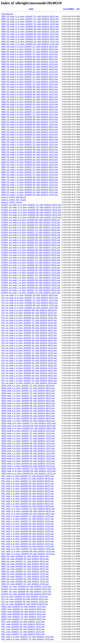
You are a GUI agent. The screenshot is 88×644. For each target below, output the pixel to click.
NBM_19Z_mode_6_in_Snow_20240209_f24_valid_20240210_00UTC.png (29, 97)
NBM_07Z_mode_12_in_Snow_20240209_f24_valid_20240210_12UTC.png (30, 41)
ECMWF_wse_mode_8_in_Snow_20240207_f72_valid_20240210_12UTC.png (31, 232)
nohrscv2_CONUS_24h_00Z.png (14, 197)
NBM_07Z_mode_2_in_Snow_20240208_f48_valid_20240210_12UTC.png (29, 152)
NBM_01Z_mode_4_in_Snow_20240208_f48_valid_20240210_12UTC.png (29, 124)
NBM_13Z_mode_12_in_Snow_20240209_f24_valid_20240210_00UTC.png (30, 39)
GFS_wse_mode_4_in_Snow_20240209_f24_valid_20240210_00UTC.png (29, 345)
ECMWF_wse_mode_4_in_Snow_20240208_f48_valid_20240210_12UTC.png (31, 252)
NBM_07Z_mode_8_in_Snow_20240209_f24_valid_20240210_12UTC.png (29, 72)
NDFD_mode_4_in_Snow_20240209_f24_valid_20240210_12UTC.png (28, 461)
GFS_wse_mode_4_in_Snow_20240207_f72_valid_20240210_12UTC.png (29, 353)
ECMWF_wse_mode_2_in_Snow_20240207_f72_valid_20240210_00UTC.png (31, 275)
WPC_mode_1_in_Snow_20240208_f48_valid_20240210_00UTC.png (27, 494)
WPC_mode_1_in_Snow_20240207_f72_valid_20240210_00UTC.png (27, 481)
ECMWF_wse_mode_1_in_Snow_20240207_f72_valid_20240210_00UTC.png (31, 290)
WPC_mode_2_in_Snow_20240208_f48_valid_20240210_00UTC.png (27, 491)
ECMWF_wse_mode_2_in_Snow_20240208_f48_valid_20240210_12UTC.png (31, 267)
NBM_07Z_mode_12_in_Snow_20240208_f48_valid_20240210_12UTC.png (30, 31)
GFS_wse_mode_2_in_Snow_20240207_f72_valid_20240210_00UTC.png (29, 365)
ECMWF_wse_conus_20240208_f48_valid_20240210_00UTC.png (26, 594)
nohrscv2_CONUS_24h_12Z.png (14, 200)
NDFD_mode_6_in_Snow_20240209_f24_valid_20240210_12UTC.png (28, 458)
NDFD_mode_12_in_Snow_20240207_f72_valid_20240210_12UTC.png (28, 468)
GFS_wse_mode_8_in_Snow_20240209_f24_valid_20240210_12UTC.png (29, 318)
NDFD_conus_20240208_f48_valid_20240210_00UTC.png (23, 614)
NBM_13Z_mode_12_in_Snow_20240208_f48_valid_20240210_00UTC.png (30, 29)
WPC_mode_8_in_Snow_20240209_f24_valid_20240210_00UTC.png (27, 496)
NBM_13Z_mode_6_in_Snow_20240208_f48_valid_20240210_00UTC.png (29, 89)
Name (31, 9)
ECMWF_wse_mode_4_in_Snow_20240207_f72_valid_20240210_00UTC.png (31, 260)
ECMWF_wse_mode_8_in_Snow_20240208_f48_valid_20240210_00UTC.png (31, 220)
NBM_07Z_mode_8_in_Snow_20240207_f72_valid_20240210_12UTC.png (29, 52)
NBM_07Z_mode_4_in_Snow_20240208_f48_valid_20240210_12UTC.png (29, 122)
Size (78, 9)
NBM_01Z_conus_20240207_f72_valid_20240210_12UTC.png (25, 584)
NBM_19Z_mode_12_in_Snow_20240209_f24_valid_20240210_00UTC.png (30, 36)
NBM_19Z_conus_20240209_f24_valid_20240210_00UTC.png (25, 556)
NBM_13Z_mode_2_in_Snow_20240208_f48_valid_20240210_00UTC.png (29, 149)
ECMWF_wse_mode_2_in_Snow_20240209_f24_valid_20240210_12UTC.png (31, 273)
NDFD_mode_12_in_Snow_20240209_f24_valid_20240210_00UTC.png (28, 428)
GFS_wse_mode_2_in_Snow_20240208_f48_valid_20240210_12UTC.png (29, 358)
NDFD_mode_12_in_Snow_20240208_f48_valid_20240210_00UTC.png (28, 426)
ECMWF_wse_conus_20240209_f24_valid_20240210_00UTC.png (26, 589)
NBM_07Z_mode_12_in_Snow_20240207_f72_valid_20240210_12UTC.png (30, 21)
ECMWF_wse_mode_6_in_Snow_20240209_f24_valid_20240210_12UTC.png (31, 242)
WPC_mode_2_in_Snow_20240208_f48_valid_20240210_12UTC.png (27, 531)
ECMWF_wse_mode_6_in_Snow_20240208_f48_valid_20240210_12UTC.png (31, 237)
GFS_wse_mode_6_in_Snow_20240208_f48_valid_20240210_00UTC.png (29, 325)
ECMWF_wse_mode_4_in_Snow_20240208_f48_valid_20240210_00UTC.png (31, 250)
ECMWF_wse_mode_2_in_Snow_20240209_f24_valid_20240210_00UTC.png (31, 270)
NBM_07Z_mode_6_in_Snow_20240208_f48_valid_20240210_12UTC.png (29, 92)
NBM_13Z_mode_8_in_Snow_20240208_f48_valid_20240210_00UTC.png (29, 59)
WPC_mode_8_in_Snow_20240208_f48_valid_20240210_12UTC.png (27, 524)
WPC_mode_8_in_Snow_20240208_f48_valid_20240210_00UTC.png (27, 483)
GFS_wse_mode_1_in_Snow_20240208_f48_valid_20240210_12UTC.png (29, 373)
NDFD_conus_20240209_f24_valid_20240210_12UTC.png (23, 607)
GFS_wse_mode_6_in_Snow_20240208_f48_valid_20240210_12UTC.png (29, 328)
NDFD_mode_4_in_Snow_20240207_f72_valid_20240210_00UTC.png (28, 391)
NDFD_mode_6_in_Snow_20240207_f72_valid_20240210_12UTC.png (28, 433)
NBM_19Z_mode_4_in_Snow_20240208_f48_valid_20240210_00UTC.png (29, 117)
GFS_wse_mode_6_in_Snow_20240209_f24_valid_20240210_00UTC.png (29, 330)
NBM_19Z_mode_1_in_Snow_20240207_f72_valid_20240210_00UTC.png (29, 167)
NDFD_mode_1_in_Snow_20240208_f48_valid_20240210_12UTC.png (28, 453)
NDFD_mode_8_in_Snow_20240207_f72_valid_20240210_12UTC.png (28, 431)
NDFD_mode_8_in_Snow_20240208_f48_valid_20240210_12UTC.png (28, 443)
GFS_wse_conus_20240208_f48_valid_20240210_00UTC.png (24, 604)
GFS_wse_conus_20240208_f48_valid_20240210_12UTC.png (24, 601)
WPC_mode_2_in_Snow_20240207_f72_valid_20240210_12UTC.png (27, 519)
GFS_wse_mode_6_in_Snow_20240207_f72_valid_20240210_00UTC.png (29, 335)
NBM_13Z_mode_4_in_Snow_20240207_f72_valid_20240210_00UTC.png (29, 109)
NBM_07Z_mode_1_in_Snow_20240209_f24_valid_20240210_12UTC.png (29, 192)
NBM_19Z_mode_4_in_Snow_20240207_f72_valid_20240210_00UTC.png (29, 107)
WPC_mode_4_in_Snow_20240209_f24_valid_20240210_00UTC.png (27, 501)
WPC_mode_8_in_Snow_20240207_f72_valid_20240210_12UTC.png (27, 637)
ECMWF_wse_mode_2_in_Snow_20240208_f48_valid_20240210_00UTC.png (31, 265)
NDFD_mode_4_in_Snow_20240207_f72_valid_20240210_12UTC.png (28, 436)
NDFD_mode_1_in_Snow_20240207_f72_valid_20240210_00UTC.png (28, 396)
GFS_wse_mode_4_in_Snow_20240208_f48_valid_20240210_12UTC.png (29, 343)
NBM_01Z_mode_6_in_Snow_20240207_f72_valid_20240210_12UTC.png (29, 84)
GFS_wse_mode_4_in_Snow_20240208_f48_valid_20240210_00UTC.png (29, 340)
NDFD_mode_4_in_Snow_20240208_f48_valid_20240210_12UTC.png (28, 448)
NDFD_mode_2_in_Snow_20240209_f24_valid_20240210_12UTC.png (28, 463)
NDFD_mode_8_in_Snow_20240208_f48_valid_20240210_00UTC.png (28, 398)
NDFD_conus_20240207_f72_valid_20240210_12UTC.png (23, 617)
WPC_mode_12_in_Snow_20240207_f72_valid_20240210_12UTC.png (28, 549)
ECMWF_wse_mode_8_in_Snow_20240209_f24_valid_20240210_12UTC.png (31, 227)
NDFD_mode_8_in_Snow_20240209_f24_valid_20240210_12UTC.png (28, 456)
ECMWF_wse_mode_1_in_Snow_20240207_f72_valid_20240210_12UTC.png (31, 293)
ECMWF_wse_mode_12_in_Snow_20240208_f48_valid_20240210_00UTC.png (31, 210)
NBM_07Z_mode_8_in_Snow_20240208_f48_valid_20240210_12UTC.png (29, 62)
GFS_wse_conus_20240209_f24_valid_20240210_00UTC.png (24, 599)
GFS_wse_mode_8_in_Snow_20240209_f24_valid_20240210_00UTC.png (29, 315)
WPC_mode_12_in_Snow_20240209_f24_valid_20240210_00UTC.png (28, 514)
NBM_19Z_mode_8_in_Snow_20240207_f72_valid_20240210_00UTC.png (29, 47)
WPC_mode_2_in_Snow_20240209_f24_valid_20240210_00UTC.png (27, 504)
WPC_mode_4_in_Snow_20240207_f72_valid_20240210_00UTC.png (27, 476)
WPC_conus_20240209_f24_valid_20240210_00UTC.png (23, 624)
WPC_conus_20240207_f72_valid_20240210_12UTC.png (23, 632)
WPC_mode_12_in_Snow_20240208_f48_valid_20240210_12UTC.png (28, 551)
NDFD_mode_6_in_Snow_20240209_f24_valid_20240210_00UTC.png (28, 413)
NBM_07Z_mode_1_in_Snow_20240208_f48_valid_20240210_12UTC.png (29, 182)
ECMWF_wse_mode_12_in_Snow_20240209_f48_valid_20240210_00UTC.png (31, 215)
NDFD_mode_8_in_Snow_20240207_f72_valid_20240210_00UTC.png (28, 386)
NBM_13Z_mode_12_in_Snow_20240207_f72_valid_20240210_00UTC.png (30, 19)
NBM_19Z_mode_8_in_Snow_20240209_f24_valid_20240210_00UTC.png (29, 67)
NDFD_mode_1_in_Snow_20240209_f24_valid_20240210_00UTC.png (28, 421)
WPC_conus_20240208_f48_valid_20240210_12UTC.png (23, 627)
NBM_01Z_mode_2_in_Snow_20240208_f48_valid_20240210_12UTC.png (29, 154)
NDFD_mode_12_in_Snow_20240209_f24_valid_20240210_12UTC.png (28, 473)
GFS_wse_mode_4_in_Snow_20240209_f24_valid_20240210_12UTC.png (29, 348)
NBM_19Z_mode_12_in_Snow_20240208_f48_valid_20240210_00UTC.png (30, 26)
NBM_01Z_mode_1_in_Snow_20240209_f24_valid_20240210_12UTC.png (29, 195)
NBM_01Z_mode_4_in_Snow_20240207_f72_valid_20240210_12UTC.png (29, 114)
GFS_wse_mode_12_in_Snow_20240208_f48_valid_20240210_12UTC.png (29, 305)
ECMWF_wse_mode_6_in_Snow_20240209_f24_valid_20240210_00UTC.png (31, 240)
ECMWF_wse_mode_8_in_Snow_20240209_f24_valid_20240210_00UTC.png (31, 225)
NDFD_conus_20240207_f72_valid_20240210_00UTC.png (23, 619)
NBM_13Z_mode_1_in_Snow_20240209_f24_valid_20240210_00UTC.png (29, 190)
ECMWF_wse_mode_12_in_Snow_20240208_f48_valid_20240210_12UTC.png (31, 212)
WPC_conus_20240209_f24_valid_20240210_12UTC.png (23, 622)
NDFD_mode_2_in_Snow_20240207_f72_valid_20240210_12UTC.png (28, 438)
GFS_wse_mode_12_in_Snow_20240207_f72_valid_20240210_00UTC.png (29, 298)
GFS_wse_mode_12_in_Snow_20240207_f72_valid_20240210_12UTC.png (29, 300)
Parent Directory (7, 14)
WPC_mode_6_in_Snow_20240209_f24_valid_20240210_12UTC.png (27, 539)
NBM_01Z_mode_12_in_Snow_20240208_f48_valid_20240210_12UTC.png (30, 34)
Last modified (69, 9)
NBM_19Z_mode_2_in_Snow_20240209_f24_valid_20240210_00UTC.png (29, 157)
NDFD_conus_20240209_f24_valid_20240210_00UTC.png (23, 609)
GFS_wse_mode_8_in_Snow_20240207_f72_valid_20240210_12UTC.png (29, 323)
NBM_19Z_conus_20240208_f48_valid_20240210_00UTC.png (25, 559)
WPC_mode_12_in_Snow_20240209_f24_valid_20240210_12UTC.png (28, 554)
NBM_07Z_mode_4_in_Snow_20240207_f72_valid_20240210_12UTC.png (29, 112)
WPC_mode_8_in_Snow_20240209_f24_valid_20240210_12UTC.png (27, 536)
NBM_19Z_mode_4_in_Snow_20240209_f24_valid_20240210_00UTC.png (29, 127)
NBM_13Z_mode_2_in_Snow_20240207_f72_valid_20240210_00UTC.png (29, 139)
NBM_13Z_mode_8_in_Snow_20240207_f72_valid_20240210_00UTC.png (29, 49)
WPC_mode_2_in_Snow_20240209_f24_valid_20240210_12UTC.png (27, 544)
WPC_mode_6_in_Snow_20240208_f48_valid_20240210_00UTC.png (27, 486)
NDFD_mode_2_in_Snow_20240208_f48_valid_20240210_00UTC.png (28, 406)
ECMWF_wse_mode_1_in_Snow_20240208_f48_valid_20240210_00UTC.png (31, 280)
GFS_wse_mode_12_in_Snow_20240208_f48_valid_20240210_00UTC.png (29, 303)
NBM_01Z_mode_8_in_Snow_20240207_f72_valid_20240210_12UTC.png (29, 54)
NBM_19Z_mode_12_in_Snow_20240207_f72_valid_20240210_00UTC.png (30, 16)
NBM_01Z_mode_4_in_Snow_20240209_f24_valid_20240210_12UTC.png (29, 134)
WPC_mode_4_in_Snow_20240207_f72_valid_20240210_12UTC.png (27, 516)
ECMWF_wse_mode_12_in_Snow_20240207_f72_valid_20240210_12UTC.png (31, 207)
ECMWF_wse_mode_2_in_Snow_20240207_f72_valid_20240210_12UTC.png (31, 278)
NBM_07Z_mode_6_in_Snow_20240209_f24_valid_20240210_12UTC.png (29, 102)
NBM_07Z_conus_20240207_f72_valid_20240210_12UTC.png (25, 576)
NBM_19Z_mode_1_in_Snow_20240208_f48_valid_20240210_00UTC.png (29, 177)
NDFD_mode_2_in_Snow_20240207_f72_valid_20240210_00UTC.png (28, 393)
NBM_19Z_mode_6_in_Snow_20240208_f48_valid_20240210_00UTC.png (29, 87)
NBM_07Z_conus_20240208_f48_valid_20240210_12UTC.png (25, 574)
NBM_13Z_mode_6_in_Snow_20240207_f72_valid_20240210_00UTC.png (29, 79)
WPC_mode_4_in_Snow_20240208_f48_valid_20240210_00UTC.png (27, 488)
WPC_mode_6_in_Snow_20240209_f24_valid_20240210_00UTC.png (27, 499)
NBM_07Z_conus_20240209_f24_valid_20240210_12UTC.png (25, 571)
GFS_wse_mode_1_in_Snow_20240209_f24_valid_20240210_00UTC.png (29, 375)
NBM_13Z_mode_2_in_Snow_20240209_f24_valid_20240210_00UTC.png (29, 160)
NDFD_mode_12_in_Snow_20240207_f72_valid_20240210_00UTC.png (28, 423)
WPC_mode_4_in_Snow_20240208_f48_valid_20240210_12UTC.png (27, 529)
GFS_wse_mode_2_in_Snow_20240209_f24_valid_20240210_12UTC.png (29, 363)
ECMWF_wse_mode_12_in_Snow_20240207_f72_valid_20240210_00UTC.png (31, 205)
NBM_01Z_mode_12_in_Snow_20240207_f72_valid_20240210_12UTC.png (30, 24)
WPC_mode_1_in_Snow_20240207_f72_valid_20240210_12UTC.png (27, 521)
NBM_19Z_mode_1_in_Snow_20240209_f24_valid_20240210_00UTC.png (29, 187)
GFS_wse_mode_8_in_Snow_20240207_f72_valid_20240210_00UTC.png (29, 320)
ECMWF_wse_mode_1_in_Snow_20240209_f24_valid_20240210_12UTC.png (31, 288)
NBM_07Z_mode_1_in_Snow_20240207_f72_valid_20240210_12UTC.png (29, 172)
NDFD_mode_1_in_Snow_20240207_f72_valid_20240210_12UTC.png (28, 441)
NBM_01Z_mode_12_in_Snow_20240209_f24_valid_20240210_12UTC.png (30, 44)
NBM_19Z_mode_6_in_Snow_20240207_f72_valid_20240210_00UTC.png (29, 77)
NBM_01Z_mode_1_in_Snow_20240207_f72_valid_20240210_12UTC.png (29, 175)
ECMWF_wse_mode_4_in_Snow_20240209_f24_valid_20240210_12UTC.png (31, 257)
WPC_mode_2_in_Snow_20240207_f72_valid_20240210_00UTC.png (27, 478)
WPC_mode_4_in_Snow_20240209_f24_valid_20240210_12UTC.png (27, 541)
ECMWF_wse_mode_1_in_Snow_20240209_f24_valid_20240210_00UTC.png (31, 285)
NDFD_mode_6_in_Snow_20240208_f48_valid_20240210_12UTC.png (28, 446)
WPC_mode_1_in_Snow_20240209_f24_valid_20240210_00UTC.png (27, 506)
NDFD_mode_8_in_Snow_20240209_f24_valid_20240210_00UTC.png (28, 411)
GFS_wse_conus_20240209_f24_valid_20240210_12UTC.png (24, 596)
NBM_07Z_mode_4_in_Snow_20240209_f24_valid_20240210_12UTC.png (29, 132)
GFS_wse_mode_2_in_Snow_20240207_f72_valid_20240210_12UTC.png (29, 368)
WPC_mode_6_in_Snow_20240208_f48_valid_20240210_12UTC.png (27, 526)
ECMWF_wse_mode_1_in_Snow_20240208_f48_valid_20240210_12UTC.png (31, 283)
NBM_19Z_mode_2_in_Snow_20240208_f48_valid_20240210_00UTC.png (29, 147)
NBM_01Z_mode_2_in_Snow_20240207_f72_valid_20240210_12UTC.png (29, 144)
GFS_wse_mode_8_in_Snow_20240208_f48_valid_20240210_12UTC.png (29, 313)
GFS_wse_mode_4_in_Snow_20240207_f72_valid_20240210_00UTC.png (29, 350)
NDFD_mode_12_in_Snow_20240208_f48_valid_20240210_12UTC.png (28, 471)
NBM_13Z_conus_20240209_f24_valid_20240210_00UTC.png (25, 564)
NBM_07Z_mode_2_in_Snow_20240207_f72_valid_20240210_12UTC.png (29, 142)
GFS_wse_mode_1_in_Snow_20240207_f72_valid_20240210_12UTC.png (29, 383)
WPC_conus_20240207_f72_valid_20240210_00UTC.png (23, 634)
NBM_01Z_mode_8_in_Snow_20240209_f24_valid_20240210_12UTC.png (29, 74)
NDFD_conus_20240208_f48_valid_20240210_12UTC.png (23, 612)
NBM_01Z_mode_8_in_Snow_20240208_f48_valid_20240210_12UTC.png (29, 64)
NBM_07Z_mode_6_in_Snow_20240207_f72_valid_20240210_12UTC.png (29, 82)
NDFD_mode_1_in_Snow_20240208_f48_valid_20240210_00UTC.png (28, 408)
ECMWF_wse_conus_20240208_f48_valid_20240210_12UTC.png (26, 591)
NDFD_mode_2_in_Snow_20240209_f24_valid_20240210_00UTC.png (28, 418)
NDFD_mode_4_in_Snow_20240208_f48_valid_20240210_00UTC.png (28, 403)
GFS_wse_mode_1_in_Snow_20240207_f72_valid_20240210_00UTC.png (29, 380)
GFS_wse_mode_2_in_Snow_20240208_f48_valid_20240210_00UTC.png (29, 355)
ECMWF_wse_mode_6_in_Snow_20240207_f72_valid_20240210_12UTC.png (31, 247)
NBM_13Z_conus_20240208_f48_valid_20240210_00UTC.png (25, 566)
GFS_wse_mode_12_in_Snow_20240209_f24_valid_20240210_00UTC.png (29, 295)
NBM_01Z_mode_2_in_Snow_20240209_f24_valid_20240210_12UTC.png (29, 165)
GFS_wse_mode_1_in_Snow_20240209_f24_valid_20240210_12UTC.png (29, 378)
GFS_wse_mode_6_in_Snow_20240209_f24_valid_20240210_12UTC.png (29, 333)
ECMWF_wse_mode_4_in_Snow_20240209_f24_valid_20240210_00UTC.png (31, 255)
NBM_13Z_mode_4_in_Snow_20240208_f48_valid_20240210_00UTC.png (29, 119)
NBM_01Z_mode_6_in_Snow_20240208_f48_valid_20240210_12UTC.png (29, 94)
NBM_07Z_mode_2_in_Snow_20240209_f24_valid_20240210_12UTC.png (29, 162)
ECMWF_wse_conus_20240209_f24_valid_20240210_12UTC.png (26, 586)
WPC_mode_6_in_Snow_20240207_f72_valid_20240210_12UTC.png (27, 639)
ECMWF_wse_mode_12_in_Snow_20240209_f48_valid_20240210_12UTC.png (31, 217)
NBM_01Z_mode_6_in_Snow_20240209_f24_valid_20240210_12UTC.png (29, 104)
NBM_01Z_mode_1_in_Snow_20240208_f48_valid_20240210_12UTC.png (29, 185)
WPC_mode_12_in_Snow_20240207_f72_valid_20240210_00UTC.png (28, 509)
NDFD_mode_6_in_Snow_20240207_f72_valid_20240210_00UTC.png (28, 388)
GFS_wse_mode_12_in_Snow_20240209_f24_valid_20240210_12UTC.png (29, 308)
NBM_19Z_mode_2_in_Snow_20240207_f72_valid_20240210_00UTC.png (29, 137)
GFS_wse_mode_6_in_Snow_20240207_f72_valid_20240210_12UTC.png (29, 338)
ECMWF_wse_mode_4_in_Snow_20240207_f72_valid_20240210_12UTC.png (31, 262)
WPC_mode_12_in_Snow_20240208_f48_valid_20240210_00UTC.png (28, 511)
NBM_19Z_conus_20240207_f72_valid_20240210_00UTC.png (25, 561)
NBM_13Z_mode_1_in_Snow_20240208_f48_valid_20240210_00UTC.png (29, 180)
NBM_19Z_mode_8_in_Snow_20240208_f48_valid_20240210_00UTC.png (29, 57)
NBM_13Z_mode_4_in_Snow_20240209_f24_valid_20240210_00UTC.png (29, 129)
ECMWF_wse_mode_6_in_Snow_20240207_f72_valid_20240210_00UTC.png (31, 245)
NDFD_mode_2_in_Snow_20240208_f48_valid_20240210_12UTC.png (28, 451)
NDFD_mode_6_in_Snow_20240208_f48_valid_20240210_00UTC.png (28, 401)
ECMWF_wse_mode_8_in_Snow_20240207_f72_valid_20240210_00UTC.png (31, 230)
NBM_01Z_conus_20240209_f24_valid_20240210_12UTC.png (25, 579)
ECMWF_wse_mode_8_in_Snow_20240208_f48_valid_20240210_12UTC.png (31, 222)
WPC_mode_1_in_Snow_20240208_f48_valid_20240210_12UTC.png (27, 534)
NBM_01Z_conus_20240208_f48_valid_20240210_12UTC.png (25, 581)
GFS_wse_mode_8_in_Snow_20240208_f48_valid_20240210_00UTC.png (29, 310)
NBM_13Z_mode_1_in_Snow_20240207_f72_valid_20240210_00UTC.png (29, 170)
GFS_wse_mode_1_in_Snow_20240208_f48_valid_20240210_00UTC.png (29, 370)
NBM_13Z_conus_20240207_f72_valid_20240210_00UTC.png (25, 569)
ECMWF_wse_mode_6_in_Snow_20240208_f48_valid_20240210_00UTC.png (31, 235)
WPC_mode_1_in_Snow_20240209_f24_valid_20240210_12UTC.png (27, 546)
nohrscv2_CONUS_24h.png (12, 202)
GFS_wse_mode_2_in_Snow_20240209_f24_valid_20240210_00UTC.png (29, 360)
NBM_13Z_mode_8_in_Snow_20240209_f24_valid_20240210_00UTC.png (29, 69)
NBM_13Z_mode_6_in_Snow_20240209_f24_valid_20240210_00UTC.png (29, 99)
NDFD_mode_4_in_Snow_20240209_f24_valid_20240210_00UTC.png (28, 416)
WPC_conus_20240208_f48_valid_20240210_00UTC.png (23, 629)
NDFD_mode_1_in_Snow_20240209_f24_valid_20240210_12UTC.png (28, 466)
